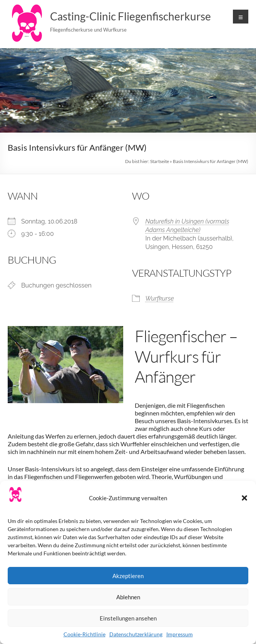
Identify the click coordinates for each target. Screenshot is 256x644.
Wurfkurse (160, 298)
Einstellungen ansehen (128, 618)
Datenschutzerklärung (136, 634)
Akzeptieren (128, 576)
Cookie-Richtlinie (84, 634)
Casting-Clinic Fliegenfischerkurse (131, 16)
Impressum (180, 634)
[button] (244, 498)
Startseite (160, 161)
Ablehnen (128, 597)
